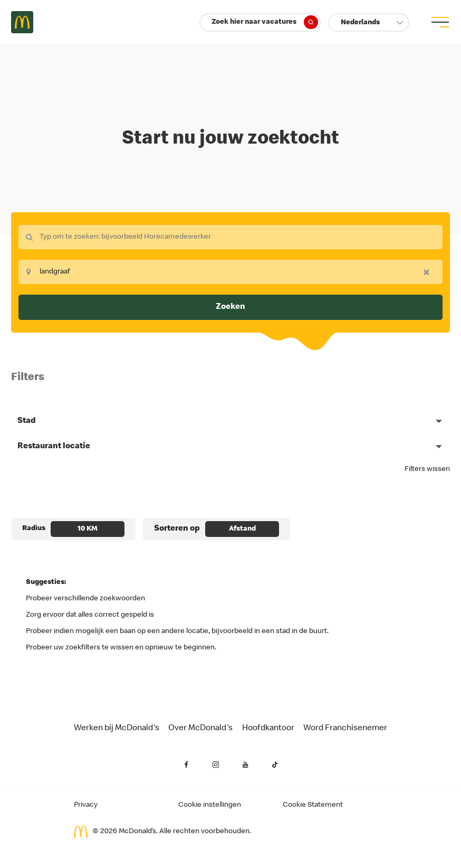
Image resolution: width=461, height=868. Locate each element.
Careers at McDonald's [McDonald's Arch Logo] (22, 22)
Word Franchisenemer (345, 729)
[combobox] (230, 237)
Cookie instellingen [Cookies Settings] (210, 805)
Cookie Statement (313, 805)
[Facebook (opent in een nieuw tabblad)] (186, 765)
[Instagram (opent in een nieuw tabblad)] (216, 765)
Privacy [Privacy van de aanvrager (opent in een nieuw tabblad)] (86, 805)
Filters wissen (427, 469)
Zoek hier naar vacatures (265, 22)
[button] (369, 22)
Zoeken (230, 307)
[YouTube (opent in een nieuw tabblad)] (245, 765)
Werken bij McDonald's (117, 729)
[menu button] (439, 22)
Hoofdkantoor (268, 729)
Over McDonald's (200, 729)
